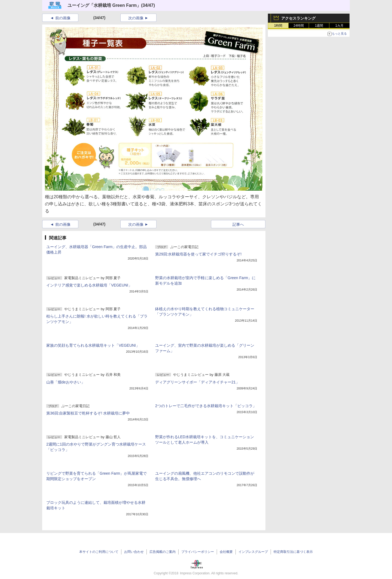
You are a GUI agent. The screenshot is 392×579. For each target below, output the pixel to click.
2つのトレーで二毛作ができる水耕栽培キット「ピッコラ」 (206, 406)
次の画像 (136, 18)
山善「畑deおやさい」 (66, 382)
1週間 (319, 26)
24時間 (298, 26)
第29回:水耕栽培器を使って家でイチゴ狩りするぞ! (198, 254)
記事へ (238, 224)
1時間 (278, 26)
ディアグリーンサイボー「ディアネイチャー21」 (197, 382)
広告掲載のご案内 (163, 552)
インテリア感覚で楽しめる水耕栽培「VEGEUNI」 (89, 285)
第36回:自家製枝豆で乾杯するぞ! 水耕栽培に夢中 (88, 413)
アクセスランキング (298, 18)
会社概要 (226, 552)
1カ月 (340, 26)
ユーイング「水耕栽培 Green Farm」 (104, 5)
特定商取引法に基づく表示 (293, 552)
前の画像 (63, 18)
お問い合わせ (134, 552)
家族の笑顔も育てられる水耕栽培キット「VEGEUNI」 (93, 345)
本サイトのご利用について (99, 552)
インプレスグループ (253, 552)
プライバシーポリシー (198, 552)
